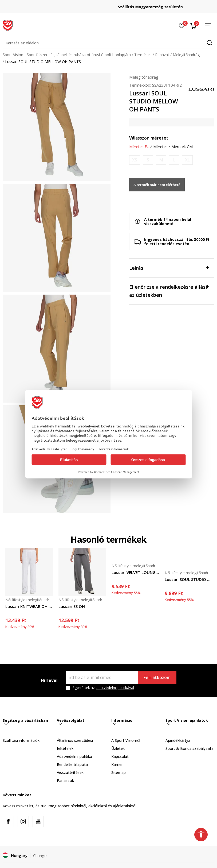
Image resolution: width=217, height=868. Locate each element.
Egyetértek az (103, 688)
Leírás (169, 267)
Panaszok (65, 780)
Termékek (143, 55)
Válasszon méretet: (149, 138)
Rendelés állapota (72, 764)
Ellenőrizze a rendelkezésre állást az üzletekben (169, 290)
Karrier (117, 764)
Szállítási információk (21, 740)
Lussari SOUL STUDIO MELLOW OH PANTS (189, 579)
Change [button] (40, 855)
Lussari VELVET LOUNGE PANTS (135, 572)
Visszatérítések (70, 772)
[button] (108, 43)
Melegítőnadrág (186, 55)
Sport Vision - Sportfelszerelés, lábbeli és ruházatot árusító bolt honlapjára (67, 55)
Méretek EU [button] (139, 147)
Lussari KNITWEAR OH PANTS (29, 606)
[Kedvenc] (182, 25)
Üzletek (118, 748)
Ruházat (162, 55)
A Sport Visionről (126, 740)
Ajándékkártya (178, 740)
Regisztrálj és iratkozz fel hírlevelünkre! (109, 5)
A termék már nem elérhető (157, 185)
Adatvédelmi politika (74, 756)
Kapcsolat (120, 756)
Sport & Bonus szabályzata (190, 748)
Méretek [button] (160, 147)
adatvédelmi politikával (115, 688)
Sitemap (119, 772)
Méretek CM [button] (182, 147)
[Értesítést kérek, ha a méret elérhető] (135, 160)
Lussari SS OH (72, 606)
